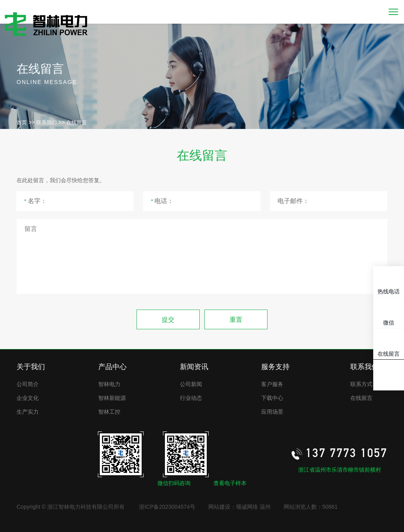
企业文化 (28, 398)
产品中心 (112, 367)
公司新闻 (191, 384)
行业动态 (191, 398)
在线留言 (77, 122)
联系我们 (47, 122)
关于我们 (31, 367)
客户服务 (272, 384)
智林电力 (109, 384)
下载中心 (272, 398)
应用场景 (272, 412)
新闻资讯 (194, 367)
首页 (22, 122)
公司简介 (28, 384)
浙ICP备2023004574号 (167, 507)
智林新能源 (112, 398)
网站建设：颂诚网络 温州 (239, 507)
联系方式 (361, 384)
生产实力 (28, 412)
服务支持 (275, 367)
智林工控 (109, 412)
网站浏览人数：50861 (311, 507)
